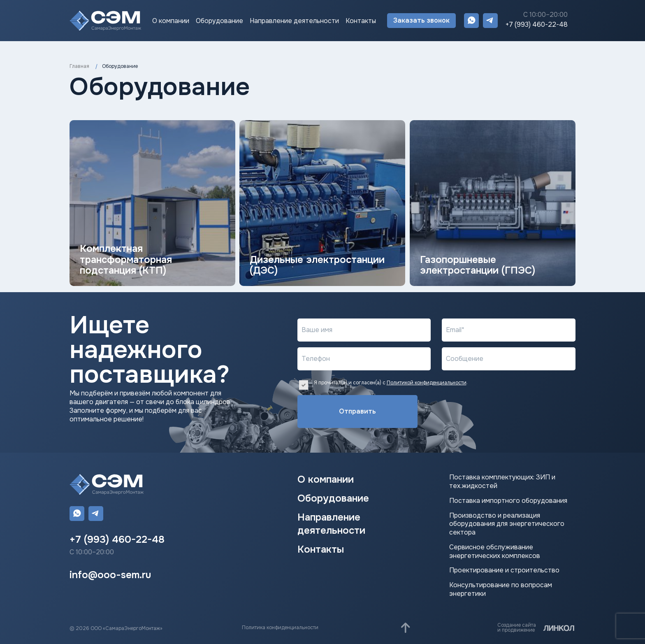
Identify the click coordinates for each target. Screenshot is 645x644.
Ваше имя (317, 330)
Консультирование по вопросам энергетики (501, 589)
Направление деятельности (294, 21)
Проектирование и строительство (504, 570)
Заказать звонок (421, 20)
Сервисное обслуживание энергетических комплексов (495, 552)
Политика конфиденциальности (280, 628)
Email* (455, 330)
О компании (171, 21)
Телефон (316, 359)
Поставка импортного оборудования (508, 501)
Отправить (347, 411)
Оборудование (219, 21)
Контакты (361, 21)
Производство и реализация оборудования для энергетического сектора (507, 524)
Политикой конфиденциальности (427, 383)
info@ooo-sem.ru (110, 575)
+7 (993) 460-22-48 (537, 25)
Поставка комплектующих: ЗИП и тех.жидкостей (502, 482)
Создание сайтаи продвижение (517, 628)
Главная (79, 66)
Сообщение (465, 359)
